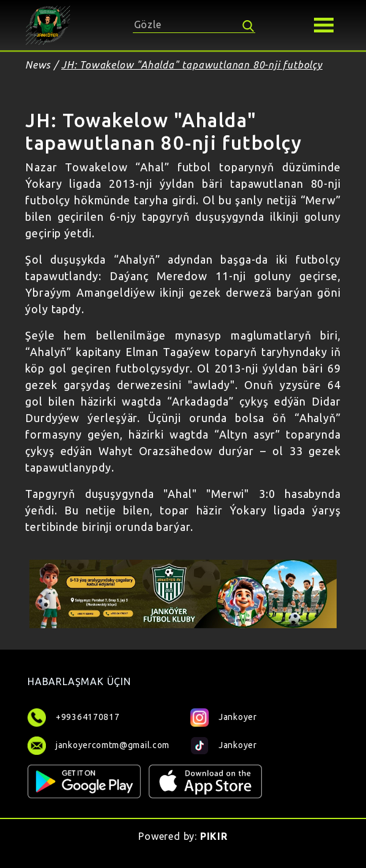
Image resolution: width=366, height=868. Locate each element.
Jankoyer (224, 717)
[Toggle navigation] (324, 25)
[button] (324, 24)
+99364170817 (88, 717)
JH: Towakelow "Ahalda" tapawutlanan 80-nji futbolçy (192, 65)
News (38, 65)
